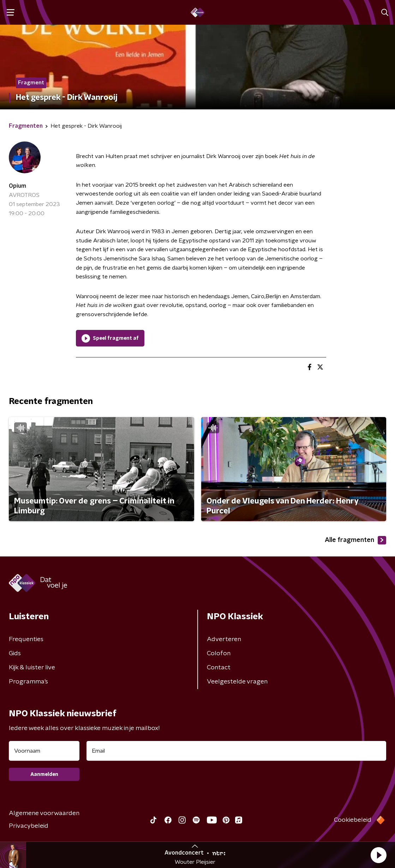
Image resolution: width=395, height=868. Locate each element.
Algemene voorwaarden (44, 813)
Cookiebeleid (353, 820)
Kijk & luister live (32, 668)
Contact (219, 668)
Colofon (219, 653)
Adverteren (224, 639)
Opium (17, 186)
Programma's (28, 682)
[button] (378, 855)
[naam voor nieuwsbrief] (44, 751)
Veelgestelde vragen (237, 682)
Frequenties (26, 639)
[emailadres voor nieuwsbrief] (236, 751)
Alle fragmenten (355, 540)
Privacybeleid (29, 826)
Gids (15, 653)
